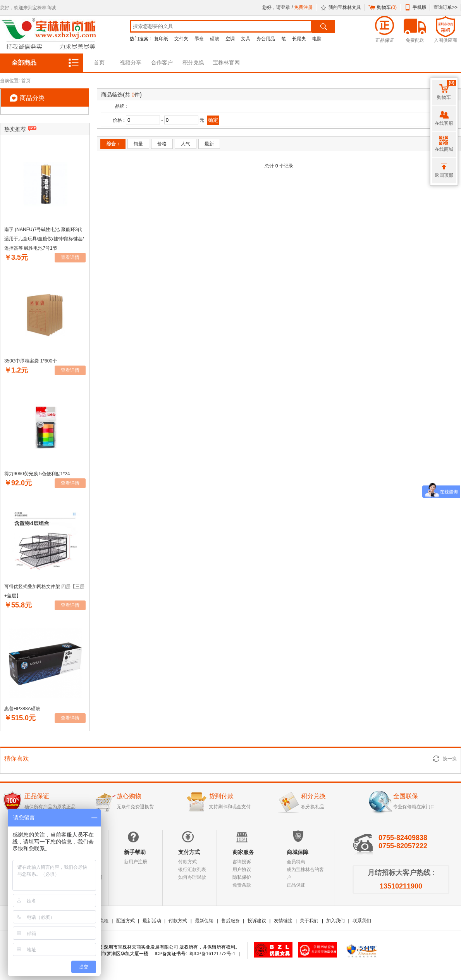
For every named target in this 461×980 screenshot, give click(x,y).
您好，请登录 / (278, 7)
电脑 (317, 39)
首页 (99, 62)
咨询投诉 (242, 862)
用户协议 (242, 870)
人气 (186, 144)
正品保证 (296, 885)
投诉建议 (257, 921)
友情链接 (283, 921)
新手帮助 (135, 852)
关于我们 (309, 921)
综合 (113, 144)
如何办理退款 (192, 877)
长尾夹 (299, 39)
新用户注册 (136, 862)
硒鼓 (215, 39)
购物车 (387, 7)
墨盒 (199, 39)
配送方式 (126, 921)
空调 (230, 39)
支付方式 (189, 852)
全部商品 (24, 63)
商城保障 (298, 852)
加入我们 (335, 921)
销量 (138, 144)
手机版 (420, 7)
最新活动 (152, 921)
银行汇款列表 (192, 870)
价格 (162, 144)
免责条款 (242, 885)
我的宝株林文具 (345, 7)
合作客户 (162, 62)
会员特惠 (296, 862)
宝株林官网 (226, 62)
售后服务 (230, 921)
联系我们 (362, 921)
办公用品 (266, 39)
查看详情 (70, 257)
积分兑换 (193, 62)
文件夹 (181, 39)
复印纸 (161, 39)
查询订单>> (446, 7)
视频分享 (131, 62)
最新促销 (204, 921)
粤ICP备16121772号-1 (212, 954)
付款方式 (187, 862)
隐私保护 (242, 877)
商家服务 (243, 852)
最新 (209, 144)
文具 (246, 39)
